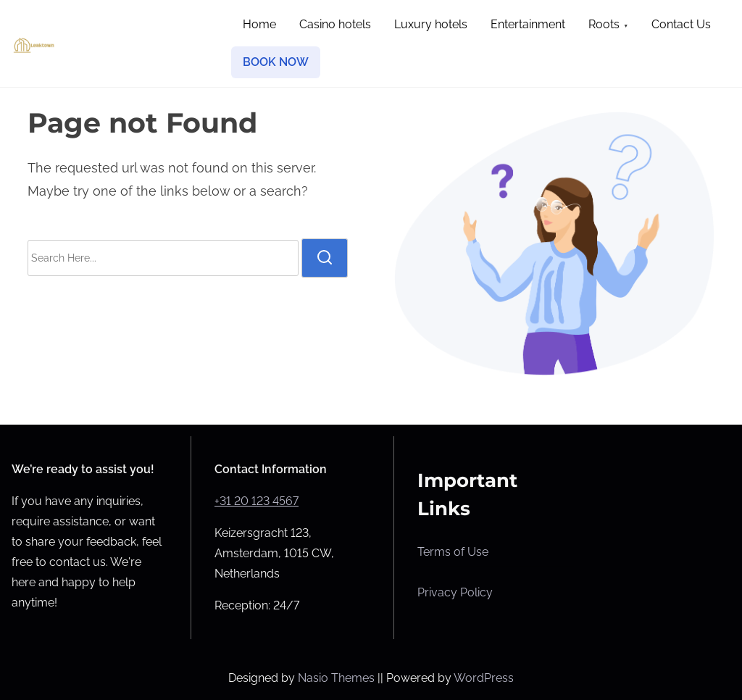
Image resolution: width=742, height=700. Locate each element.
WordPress (484, 678)
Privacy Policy (455, 592)
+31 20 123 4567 (257, 501)
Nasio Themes (338, 678)
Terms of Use (453, 552)
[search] (325, 258)
